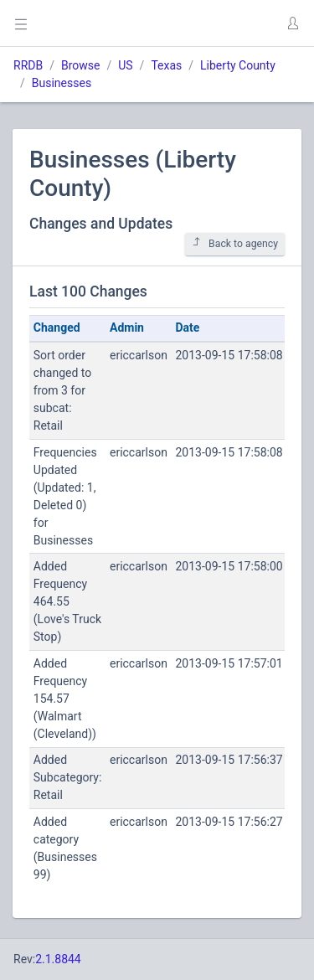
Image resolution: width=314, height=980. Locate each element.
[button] (292, 23)
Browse (80, 65)
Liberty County (238, 65)
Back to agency (235, 243)
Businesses (62, 83)
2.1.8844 (58, 959)
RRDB (28, 65)
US (125, 65)
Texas (166, 65)
